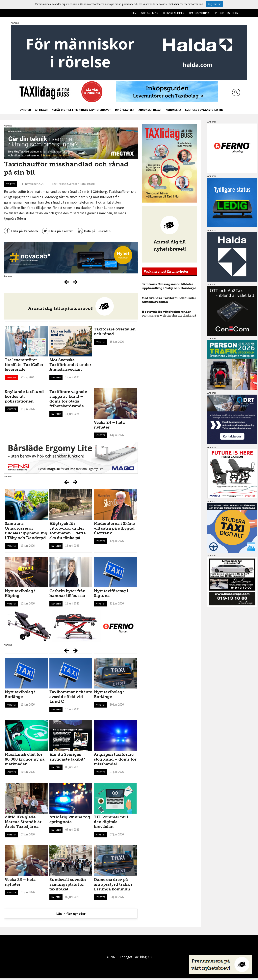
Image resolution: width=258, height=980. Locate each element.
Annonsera (173, 110)
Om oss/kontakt (200, 13)
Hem (134, 13)
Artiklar (41, 110)
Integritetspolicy (227, 13)
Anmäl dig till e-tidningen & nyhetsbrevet (81, 110)
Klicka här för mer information (185, 4)
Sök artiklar (150, 13)
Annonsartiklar (150, 110)
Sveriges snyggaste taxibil (204, 110)
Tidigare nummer (174, 13)
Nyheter (25, 110)
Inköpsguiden (125, 110)
